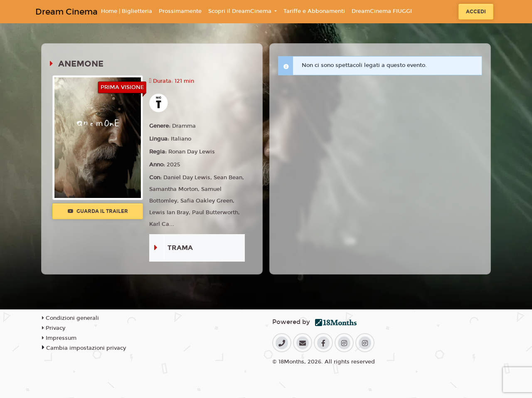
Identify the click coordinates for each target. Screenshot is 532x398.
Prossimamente (180, 11)
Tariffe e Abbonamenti (314, 11)
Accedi (476, 12)
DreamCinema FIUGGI (382, 11)
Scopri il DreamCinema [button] (241, 11)
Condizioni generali (70, 318)
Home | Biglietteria (127, 11)
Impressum (59, 338)
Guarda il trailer (98, 211)
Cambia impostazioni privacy (86, 348)
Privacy (54, 328)
